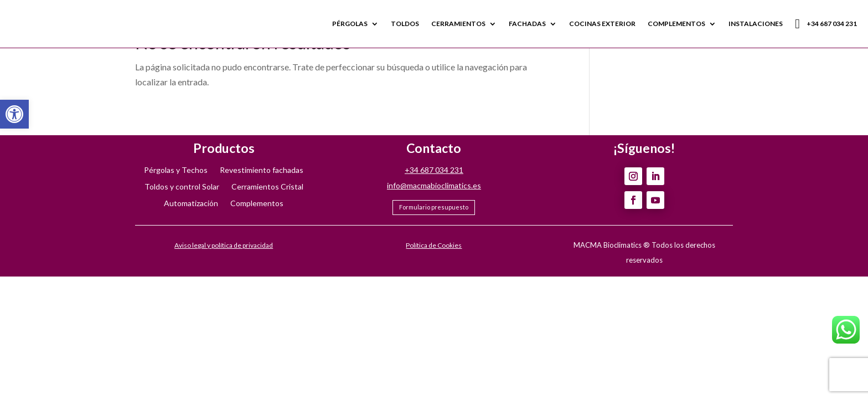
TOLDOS (405, 24)
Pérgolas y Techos (176, 170)
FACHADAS (527, 24)
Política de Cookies (434, 245)
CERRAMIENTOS (458, 24)
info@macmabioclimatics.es (434, 185)
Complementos (257, 204)
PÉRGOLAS (350, 24)
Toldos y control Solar (182, 187)
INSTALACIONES (756, 24)
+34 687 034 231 (826, 24)
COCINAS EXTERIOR (602, 24)
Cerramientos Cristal (267, 187)
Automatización (191, 204)
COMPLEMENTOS (676, 24)
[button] (14, 114)
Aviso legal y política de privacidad (224, 245)
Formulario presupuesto (434, 207)
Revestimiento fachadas (262, 170)
